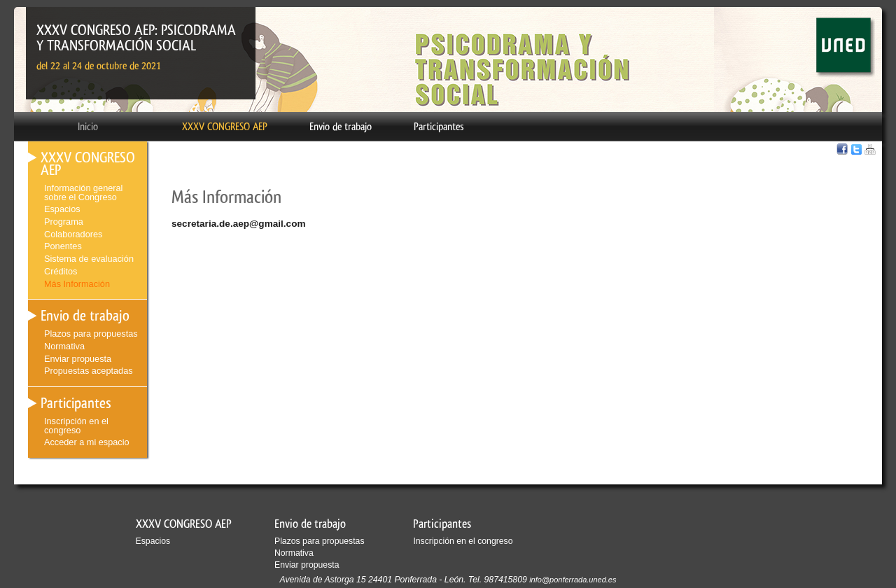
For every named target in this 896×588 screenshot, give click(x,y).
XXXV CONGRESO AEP (225, 127)
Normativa (64, 346)
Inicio (88, 127)
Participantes (439, 127)
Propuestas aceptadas (89, 371)
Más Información (77, 284)
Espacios (62, 209)
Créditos (61, 271)
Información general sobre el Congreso (83, 192)
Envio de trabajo (341, 127)
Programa (64, 222)
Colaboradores (73, 234)
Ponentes (63, 246)
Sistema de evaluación (89, 259)
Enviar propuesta (78, 359)
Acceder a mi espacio (87, 442)
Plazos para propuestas (91, 334)
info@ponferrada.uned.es (573, 580)
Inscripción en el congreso (76, 426)
